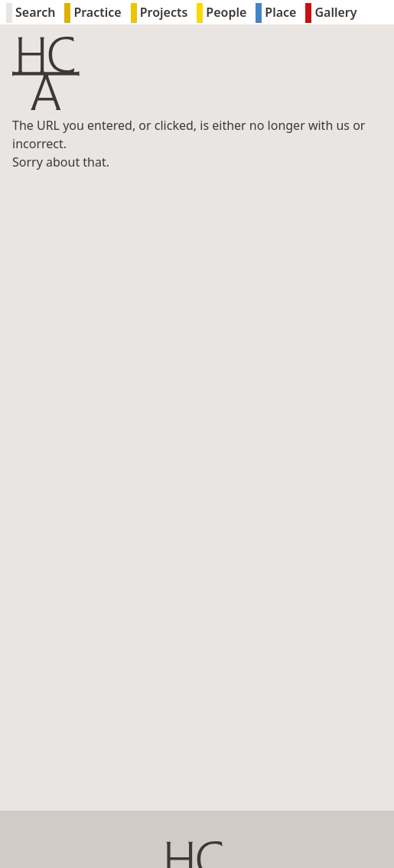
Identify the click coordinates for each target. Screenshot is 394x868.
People (221, 13)
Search (31, 13)
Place (276, 13)
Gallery (331, 13)
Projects (160, 13)
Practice (93, 13)
